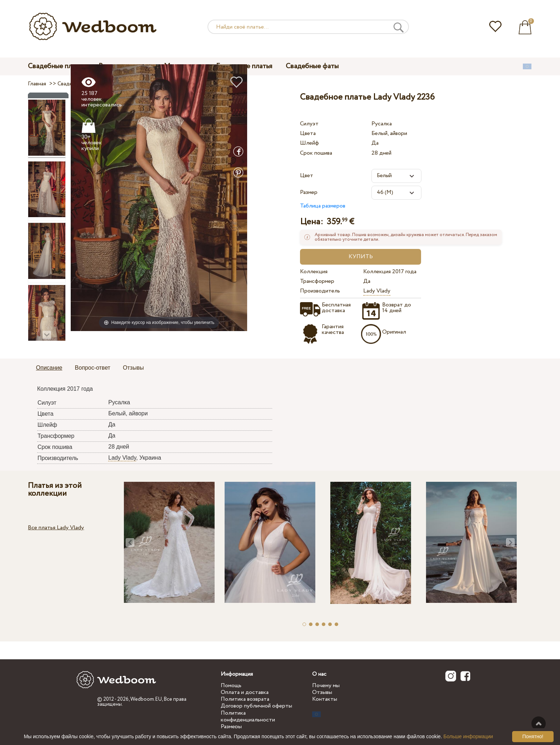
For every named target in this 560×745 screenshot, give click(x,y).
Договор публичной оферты (256, 706)
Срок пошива (316, 153)
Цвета (308, 133)
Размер (309, 192)
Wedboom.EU (146, 699)
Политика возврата (245, 699)
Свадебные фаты (312, 66)
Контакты (325, 699)
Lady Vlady (377, 291)
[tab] (49, 368)
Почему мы (326, 686)
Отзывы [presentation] (133, 368)
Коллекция (314, 272)
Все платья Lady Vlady (56, 528)
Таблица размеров (323, 206)
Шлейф (309, 143)
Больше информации (468, 736)
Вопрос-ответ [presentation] (93, 368)
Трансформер (317, 281)
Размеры (231, 727)
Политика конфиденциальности (248, 716)
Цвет (307, 176)
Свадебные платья (56, 66)
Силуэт (309, 124)
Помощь (231, 686)
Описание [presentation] (49, 368)
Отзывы (322, 692)
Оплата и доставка (245, 692)
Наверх (539, 724)
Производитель (320, 291)
